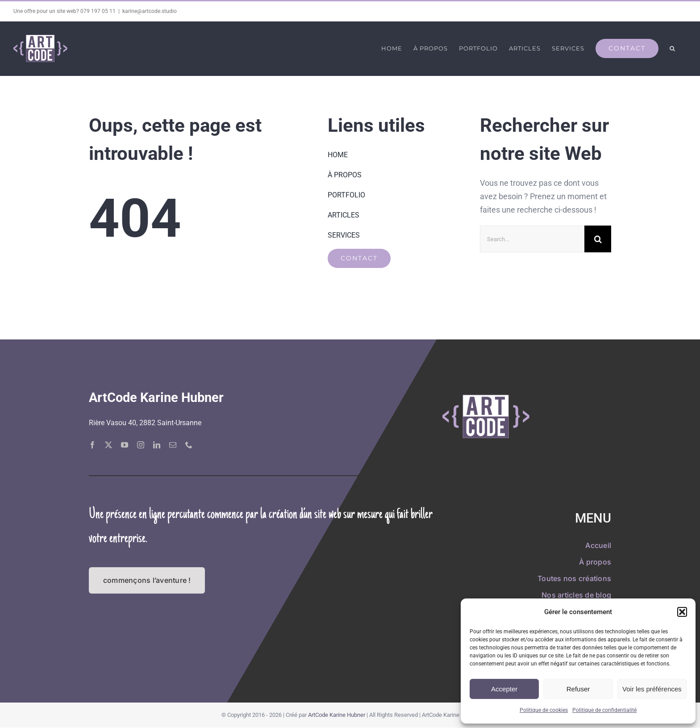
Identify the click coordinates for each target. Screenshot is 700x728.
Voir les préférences (652, 689)
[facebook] (92, 445)
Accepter (504, 689)
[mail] (173, 445)
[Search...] (532, 239)
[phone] (189, 445)
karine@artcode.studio (150, 11)
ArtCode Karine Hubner (337, 715)
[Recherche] (598, 239)
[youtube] (125, 445)
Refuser (578, 689)
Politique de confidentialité (604, 710)
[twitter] (108, 445)
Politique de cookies (544, 710)
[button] (682, 612)
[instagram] (141, 445)
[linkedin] (157, 445)
